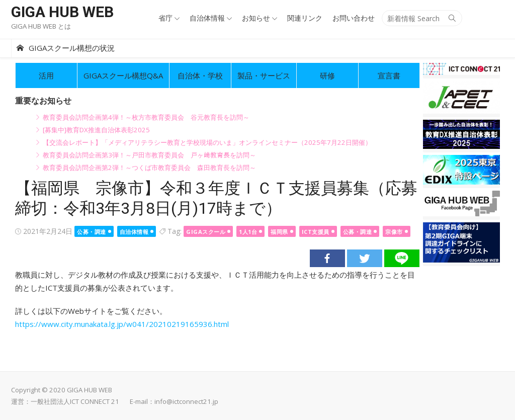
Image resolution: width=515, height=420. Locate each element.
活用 (46, 75)
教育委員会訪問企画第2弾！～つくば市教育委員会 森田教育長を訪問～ (149, 167)
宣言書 (389, 75)
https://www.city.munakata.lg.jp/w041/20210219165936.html (122, 324)
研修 (327, 75)
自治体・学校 (200, 75)
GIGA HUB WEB (62, 12)
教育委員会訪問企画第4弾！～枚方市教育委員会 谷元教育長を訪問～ (146, 117)
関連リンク (305, 18)
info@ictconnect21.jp (186, 401)
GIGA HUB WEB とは (41, 26)
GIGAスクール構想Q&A (123, 75)
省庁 (165, 18)
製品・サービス (264, 75)
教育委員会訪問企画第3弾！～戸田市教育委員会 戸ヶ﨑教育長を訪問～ (149, 155)
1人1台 (248, 232)
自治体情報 (207, 18)
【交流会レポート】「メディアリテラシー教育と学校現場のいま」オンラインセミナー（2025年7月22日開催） (207, 142)
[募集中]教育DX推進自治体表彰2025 (96, 130)
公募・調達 (92, 232)
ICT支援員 (316, 232)
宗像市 (394, 232)
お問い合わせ (354, 18)
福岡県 (279, 232)
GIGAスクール (206, 232)
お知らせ (256, 18)
